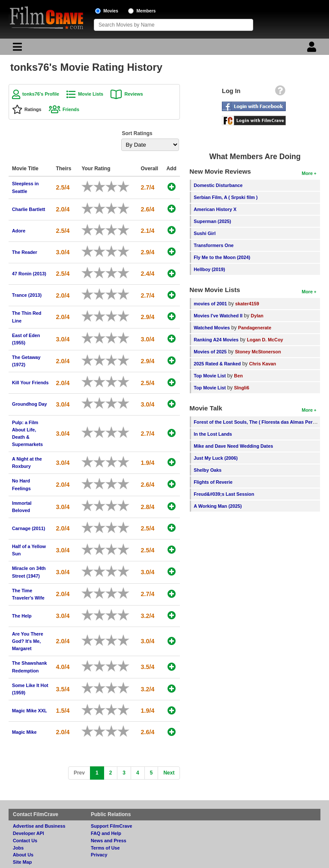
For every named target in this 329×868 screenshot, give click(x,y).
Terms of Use (105, 848)
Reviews (133, 94)
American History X (215, 209)
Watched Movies (212, 328)
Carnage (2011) (28, 528)
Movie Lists (91, 94)
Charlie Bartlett (28, 209)
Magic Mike (24, 732)
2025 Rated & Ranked (217, 364)
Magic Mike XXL (30, 711)
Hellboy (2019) (209, 269)
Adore (19, 231)
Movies (111, 11)
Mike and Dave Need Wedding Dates (233, 446)
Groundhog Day (30, 404)
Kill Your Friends (30, 383)
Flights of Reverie (213, 482)
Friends (71, 109)
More (307, 173)
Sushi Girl (205, 233)
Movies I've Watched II (218, 316)
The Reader (25, 252)
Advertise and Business (39, 826)
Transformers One (214, 245)
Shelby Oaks (208, 470)
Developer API (28, 833)
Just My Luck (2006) (216, 458)
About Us (23, 855)
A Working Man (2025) (218, 506)
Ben (238, 376)
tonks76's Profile (41, 94)
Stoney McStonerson (258, 352)
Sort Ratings (137, 133)
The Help (22, 616)
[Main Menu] (16, 49)
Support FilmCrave (112, 826)
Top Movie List (210, 376)
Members (146, 11)
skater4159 (247, 304)
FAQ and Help (106, 833)
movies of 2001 (210, 304)
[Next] (169, 773)
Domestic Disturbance (218, 185)
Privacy (99, 855)
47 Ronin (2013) (29, 274)
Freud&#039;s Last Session (224, 494)
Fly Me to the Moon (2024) (222, 257)
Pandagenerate (255, 328)
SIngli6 (241, 388)
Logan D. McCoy (265, 340)
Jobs (18, 848)
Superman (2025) (212, 221)
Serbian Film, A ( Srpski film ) (226, 197)
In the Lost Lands (213, 434)
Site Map (22, 862)
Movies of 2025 (210, 352)
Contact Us (25, 841)
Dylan (257, 316)
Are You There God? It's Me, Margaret (28, 641)
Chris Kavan (262, 364)
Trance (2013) (27, 295)
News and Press (109, 841)
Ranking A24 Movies (216, 340)
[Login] (313, 49)
